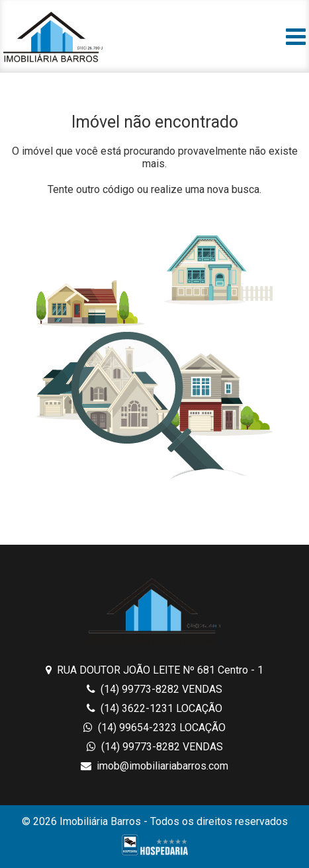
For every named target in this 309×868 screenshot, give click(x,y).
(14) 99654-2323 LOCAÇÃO (154, 728)
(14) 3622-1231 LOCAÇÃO (154, 708)
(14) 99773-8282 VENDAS (154, 689)
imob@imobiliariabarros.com (154, 766)
